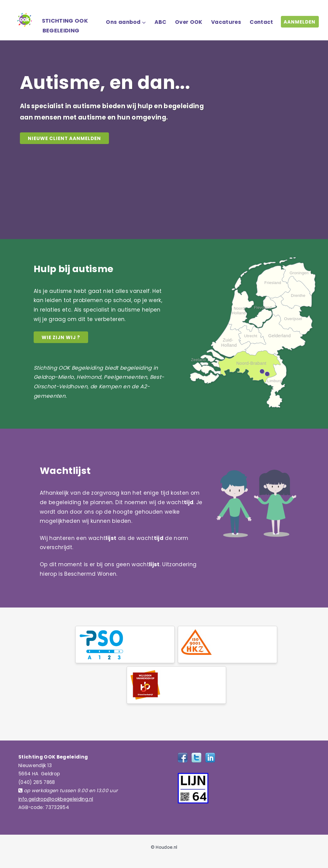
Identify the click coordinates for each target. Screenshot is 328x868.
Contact (261, 22)
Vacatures (226, 22)
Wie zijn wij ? (61, 337)
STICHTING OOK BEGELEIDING (65, 26)
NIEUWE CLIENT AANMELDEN (64, 138)
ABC (160, 22)
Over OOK (189, 22)
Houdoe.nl (166, 847)
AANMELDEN (300, 22)
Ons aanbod (123, 22)
